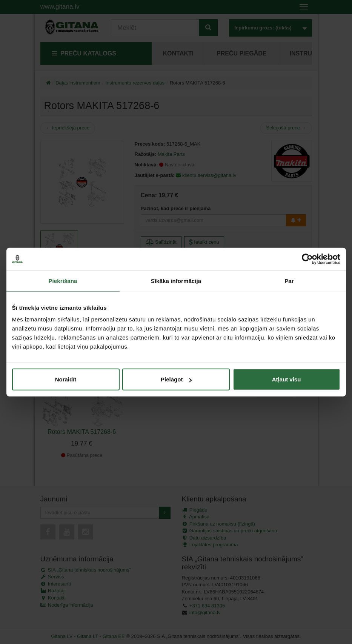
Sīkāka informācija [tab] (176, 281)
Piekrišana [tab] (63, 281)
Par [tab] (289, 281)
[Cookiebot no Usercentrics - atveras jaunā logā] (307, 259)
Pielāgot (176, 379)
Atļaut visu (287, 379)
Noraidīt (66, 379)
